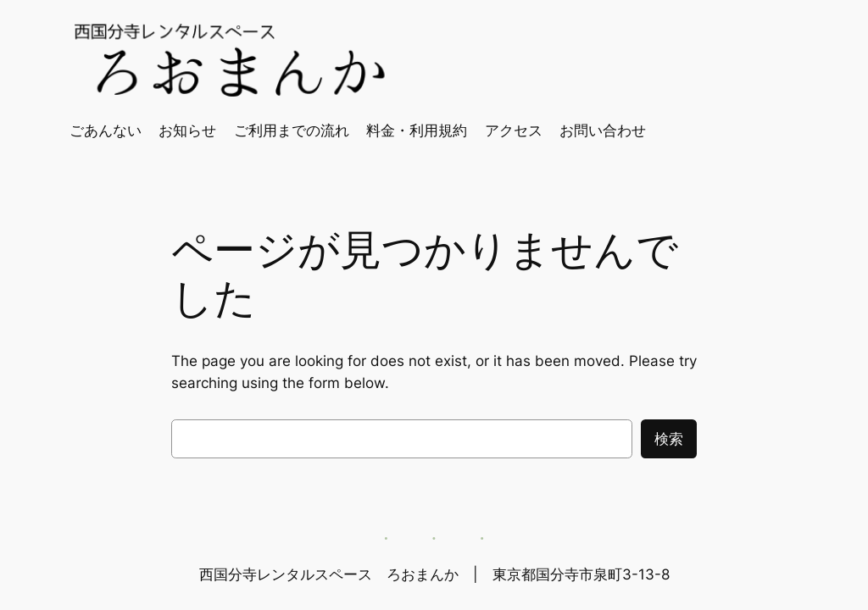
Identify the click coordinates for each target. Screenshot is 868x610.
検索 (669, 439)
